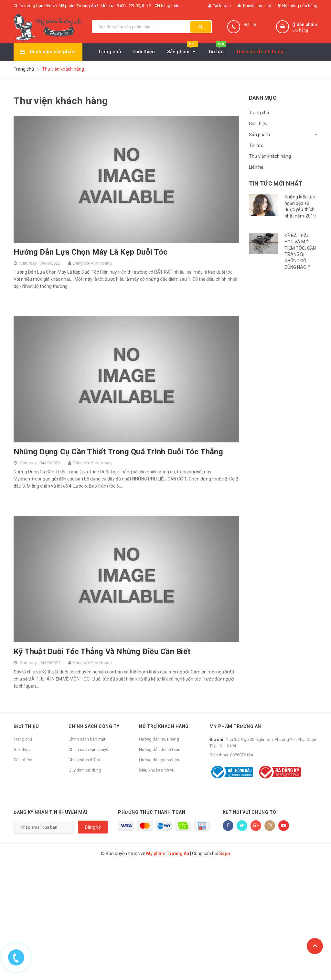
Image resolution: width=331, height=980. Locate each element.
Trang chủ (259, 113)
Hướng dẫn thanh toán (160, 749)
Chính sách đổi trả (85, 760)
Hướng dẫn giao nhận (159, 760)
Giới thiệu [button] (26, 726)
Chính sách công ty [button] (94, 726)
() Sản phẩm (305, 28)
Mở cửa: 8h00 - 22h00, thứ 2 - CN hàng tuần (140, 6)
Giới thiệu (258, 124)
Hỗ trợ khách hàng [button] (164, 726)
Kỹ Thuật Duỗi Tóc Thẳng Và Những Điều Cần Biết (102, 652)
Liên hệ (256, 167)
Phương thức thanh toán (152, 812)
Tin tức (256, 146)
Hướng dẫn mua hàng (159, 739)
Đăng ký (93, 827)
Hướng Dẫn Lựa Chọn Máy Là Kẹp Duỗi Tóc (91, 252)
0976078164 (241, 755)
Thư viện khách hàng (270, 156)
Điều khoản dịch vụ (157, 770)
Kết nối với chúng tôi (250, 812)
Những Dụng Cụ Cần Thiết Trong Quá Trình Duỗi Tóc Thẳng (118, 452)
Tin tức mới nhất (276, 183)
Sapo (225, 854)
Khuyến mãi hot (254, 6)
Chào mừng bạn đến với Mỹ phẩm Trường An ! (56, 6)
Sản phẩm (259, 135)
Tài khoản (219, 6)
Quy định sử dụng (85, 770)
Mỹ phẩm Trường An (235, 726)
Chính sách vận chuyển (90, 749)
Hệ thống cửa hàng (298, 6)
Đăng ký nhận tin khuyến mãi (50, 812)
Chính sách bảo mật (87, 739)
